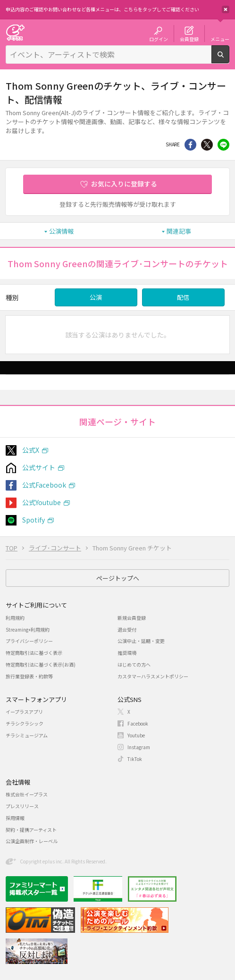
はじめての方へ (134, 664)
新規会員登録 (132, 618)
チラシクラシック (25, 723)
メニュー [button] (220, 39)
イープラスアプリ (24, 712)
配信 (183, 297)
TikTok (135, 759)
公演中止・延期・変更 (141, 641)
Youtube (136, 735)
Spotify (34, 520)
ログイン (159, 39)
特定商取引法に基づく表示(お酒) (41, 664)
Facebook (138, 723)
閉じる (226, 9)
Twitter (207, 145)
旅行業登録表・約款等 (29, 676)
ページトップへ (118, 578)
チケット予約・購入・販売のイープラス (15, 32)
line (223, 145)
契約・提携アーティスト (31, 830)
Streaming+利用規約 (28, 629)
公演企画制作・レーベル (32, 841)
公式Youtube (42, 502)
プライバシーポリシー (29, 641)
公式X (31, 450)
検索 (229, 59)
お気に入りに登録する (124, 184)
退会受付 (127, 629)
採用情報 (15, 818)
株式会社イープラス (27, 794)
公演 (96, 297)
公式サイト (39, 467)
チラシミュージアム (27, 735)
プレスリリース (22, 806)
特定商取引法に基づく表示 (34, 653)
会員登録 (189, 39)
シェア (190, 145)
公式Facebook (44, 485)
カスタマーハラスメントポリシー (153, 676)
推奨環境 (127, 653)
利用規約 (15, 618)
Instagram (139, 747)
